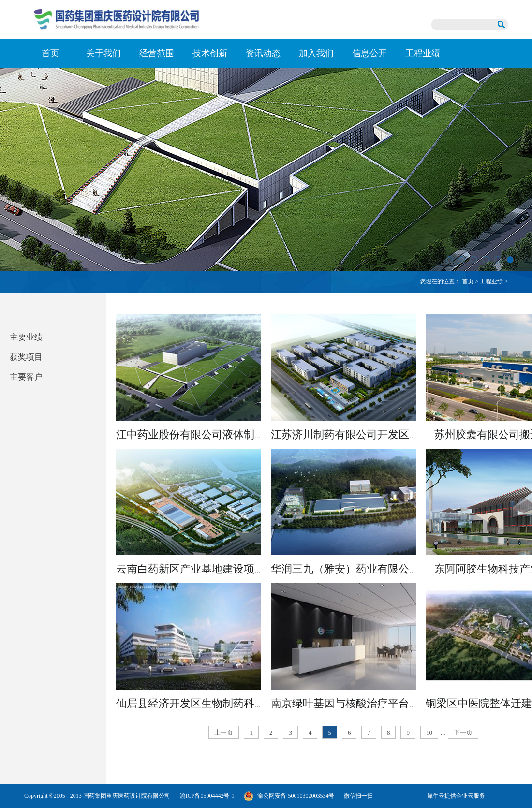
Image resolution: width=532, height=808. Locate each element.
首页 (50, 53)
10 (429, 732)
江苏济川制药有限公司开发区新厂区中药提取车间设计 (399, 434)
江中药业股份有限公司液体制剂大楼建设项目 (222, 434)
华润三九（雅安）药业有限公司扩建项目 (367, 569)
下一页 (463, 732)
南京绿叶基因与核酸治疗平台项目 (351, 703)
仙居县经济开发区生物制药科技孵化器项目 (217, 703)
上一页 (224, 732)
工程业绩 (491, 281)
